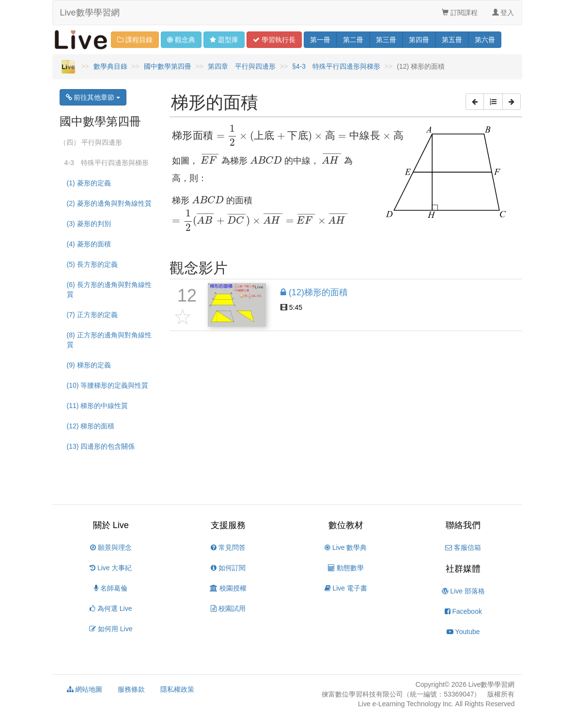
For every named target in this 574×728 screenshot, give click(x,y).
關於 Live (111, 525)
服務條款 (131, 689)
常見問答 (228, 547)
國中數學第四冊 (168, 66)
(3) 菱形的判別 (89, 224)
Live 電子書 (346, 588)
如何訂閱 (228, 568)
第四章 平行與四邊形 (242, 66)
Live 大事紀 (111, 568)
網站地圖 (85, 689)
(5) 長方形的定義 (92, 264)
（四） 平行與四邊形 (91, 142)
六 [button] (485, 40)
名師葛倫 (111, 588)
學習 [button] (274, 40)
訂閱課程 (460, 13)
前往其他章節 (93, 97)
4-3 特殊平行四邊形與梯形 (107, 163)
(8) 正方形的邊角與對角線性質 (109, 340)
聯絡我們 (463, 525)
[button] (475, 102)
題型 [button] (224, 40)
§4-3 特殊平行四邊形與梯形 (336, 66)
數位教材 (346, 525)
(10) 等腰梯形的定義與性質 (108, 385)
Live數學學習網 (90, 13)
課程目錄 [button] (135, 40)
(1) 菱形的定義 (89, 183)
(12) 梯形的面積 (91, 426)
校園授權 (228, 588)
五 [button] (452, 40)
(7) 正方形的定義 (92, 315)
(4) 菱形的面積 (89, 244)
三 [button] (386, 40)
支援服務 (228, 525)
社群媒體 (463, 569)
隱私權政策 (177, 689)
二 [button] (353, 40)
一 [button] (320, 40)
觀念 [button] (181, 40)
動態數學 (346, 568)
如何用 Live (111, 629)
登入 (503, 13)
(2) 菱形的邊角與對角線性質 (109, 203)
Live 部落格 (463, 591)
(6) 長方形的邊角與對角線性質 (109, 289)
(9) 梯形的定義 (89, 365)
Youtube (463, 632)
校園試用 (228, 608)
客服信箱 (463, 547)
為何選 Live (111, 608)
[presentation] (288, 136)
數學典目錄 (110, 66)
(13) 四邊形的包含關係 (101, 446)
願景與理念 (111, 547)
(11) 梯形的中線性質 (98, 406)
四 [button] (419, 40)
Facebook (463, 611)
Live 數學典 (346, 547)
